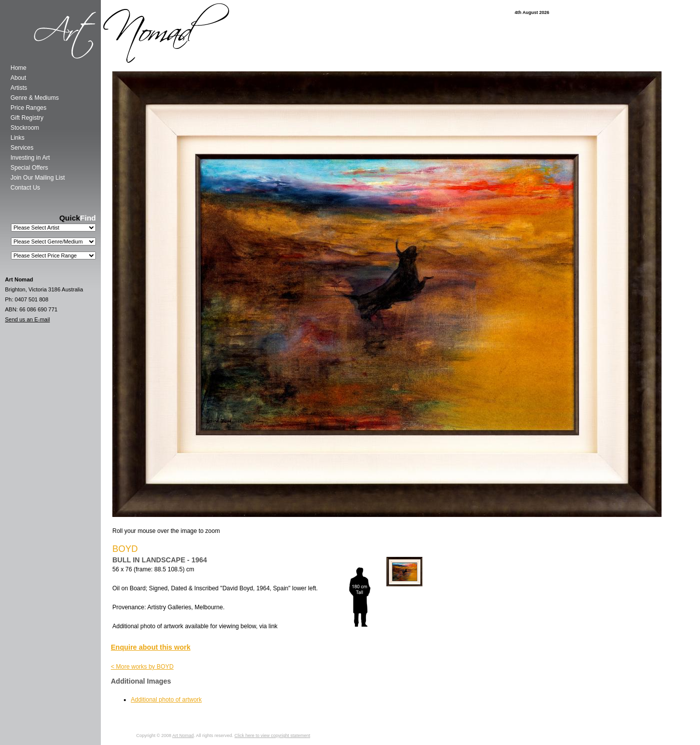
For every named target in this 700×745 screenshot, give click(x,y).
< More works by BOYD (142, 667)
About (18, 78)
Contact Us (25, 188)
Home (18, 68)
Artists (19, 88)
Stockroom (25, 128)
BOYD (125, 549)
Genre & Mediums (35, 98)
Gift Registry (27, 118)
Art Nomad (183, 736)
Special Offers (29, 168)
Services (22, 148)
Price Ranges (28, 108)
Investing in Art (30, 158)
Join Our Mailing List (38, 178)
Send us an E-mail (27, 319)
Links (17, 138)
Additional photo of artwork (166, 700)
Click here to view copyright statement (273, 736)
